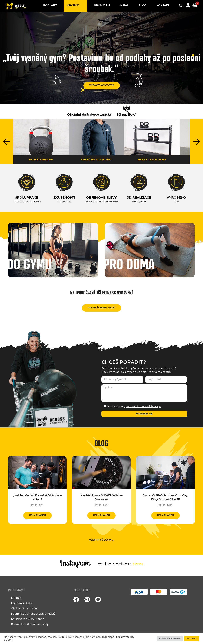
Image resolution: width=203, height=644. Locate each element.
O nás (124, 6)
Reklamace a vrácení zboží (28, 619)
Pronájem (102, 6)
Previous (7, 142)
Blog (142, 6)
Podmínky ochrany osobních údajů (33, 614)
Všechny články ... (102, 540)
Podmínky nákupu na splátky (30, 625)
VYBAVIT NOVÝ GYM (102, 86)
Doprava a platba (22, 603)
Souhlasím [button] (192, 639)
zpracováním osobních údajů (142, 407)
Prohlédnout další (102, 308)
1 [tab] (193, 55)
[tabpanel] (101, 58)
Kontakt (163, 6)
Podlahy (50, 6)
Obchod (73, 6)
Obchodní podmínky (24, 609)
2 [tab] (193, 60)
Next (196, 142)
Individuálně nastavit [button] (170, 639)
